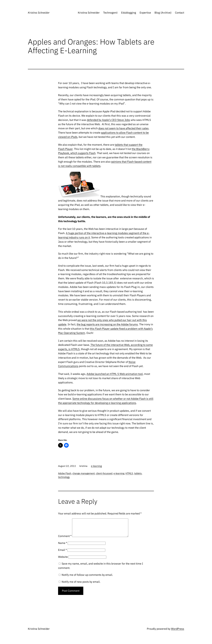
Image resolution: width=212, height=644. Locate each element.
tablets (138, 473)
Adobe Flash (65, 473)
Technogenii (110, 13)
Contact (180, 13)
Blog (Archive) (163, 13)
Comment (65, 540)
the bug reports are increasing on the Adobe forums (107, 324)
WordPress (178, 632)
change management (84, 473)
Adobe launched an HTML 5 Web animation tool (115, 374)
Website (63, 560)
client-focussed (104, 473)
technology (64, 477)
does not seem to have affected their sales (123, 128)
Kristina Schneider (39, 13)
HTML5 (129, 473)
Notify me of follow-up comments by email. (87, 578)
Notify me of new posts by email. (81, 585)
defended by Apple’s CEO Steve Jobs (108, 120)
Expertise (145, 13)
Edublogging (129, 13)
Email (62, 553)
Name (63, 546)
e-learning (96, 466)
